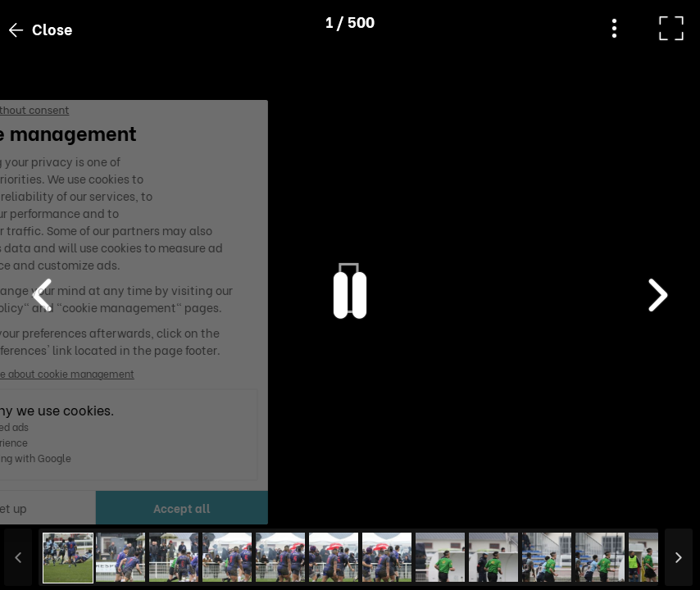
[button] (43, 506)
